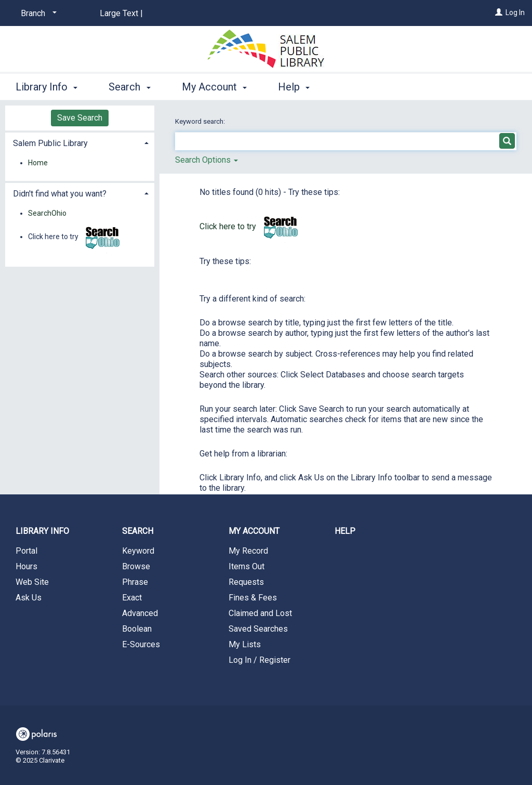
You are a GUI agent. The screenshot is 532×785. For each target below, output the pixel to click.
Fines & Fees (253, 598)
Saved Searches (258, 629)
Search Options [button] (207, 160)
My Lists (245, 644)
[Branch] (37, 14)
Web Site (32, 582)
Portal (26, 551)
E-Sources (141, 644)
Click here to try (251, 226)
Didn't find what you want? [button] (60, 194)
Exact (132, 598)
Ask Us (29, 598)
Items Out (247, 566)
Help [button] (294, 87)
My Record (248, 551)
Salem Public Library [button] (50, 143)
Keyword (138, 551)
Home (38, 163)
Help (345, 531)
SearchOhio (47, 213)
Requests (246, 582)
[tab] (80, 142)
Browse (136, 566)
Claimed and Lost (260, 613)
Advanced (140, 613)
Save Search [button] (80, 118)
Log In (515, 12)
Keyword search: (201, 121)
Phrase (135, 582)
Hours (26, 566)
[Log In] (499, 12)
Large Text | (121, 13)
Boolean (137, 629)
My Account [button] (214, 87)
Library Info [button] (46, 87)
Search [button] (129, 87)
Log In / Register (260, 660)
